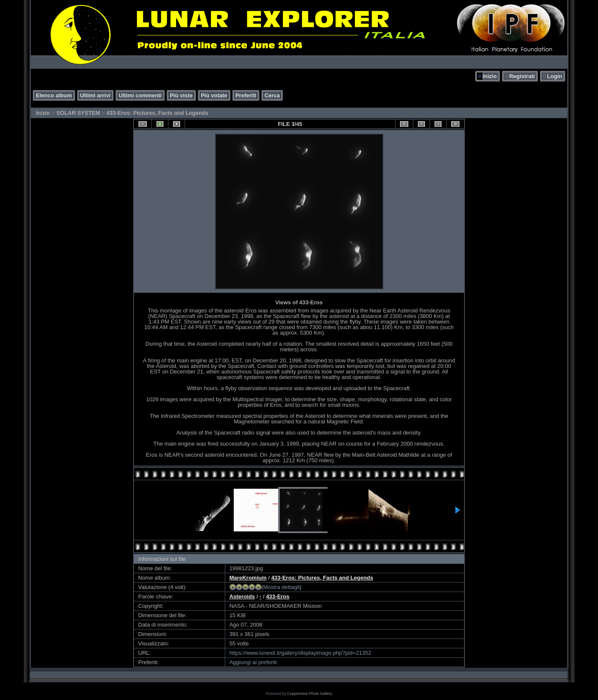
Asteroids (242, 596)
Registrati (522, 76)
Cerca (272, 95)
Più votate (214, 95)
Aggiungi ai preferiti (253, 662)
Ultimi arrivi (96, 95)
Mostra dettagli (281, 587)
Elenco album (54, 95)
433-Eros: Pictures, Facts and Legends (157, 113)
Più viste (181, 95)
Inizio (489, 76)
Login (555, 76)
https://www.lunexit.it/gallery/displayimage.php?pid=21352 (300, 653)
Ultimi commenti (140, 95)
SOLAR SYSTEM (78, 113)
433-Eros (278, 596)
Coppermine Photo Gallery (310, 694)
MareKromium (248, 578)
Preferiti (246, 95)
